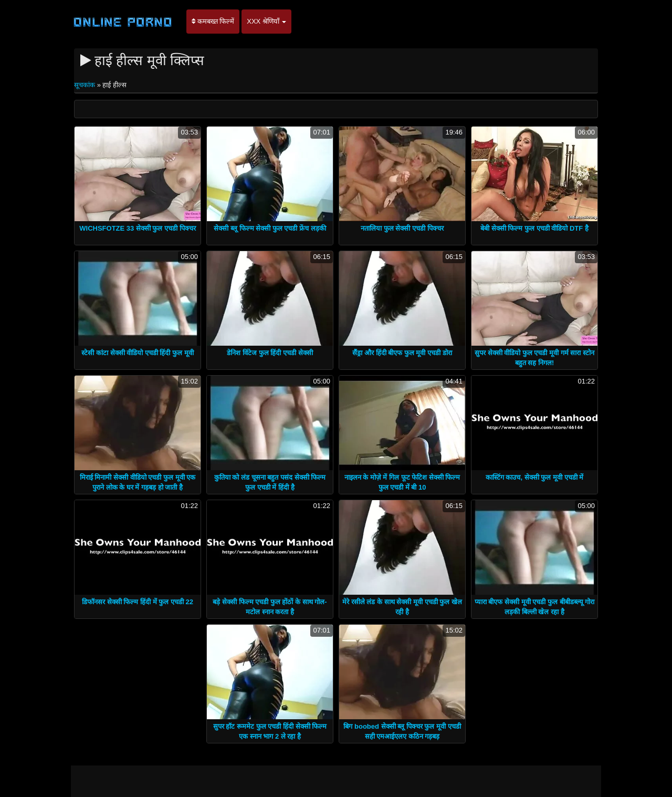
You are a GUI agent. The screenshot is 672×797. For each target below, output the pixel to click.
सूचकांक (86, 85)
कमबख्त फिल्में (213, 21)
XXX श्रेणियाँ (266, 21)
